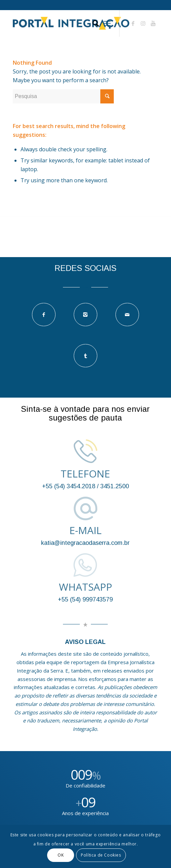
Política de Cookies (101, 855)
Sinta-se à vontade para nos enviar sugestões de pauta (85, 413)
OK (61, 855)
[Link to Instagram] (143, 23)
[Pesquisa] (92, 23)
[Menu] (107, 23)
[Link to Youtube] (153, 23)
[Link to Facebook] (133, 23)
